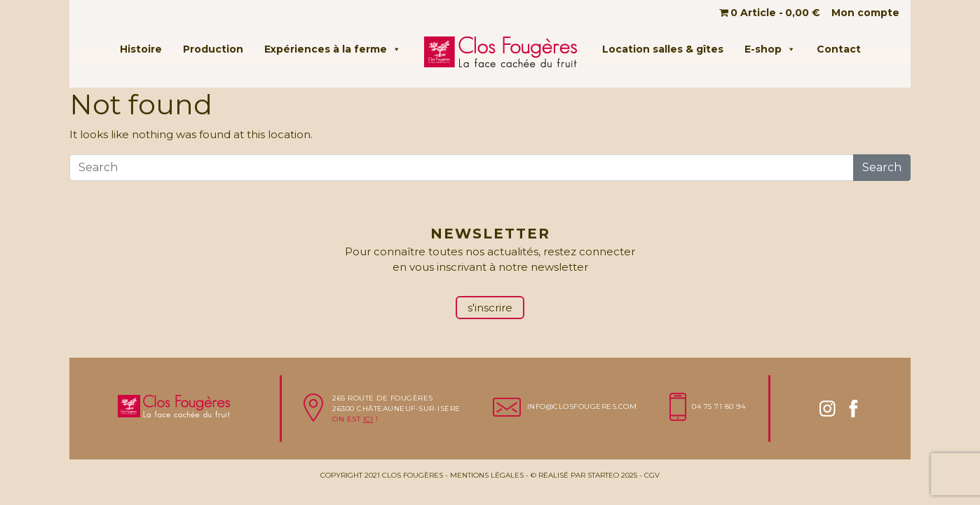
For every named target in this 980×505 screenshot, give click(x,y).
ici (368, 419)
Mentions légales (487, 475)
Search (882, 167)
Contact (839, 49)
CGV (652, 475)
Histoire (141, 49)
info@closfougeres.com (582, 406)
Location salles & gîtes (663, 49)
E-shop (770, 49)
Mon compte (865, 13)
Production (213, 49)
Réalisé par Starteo (579, 475)
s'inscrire (490, 308)
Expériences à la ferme (333, 49)
